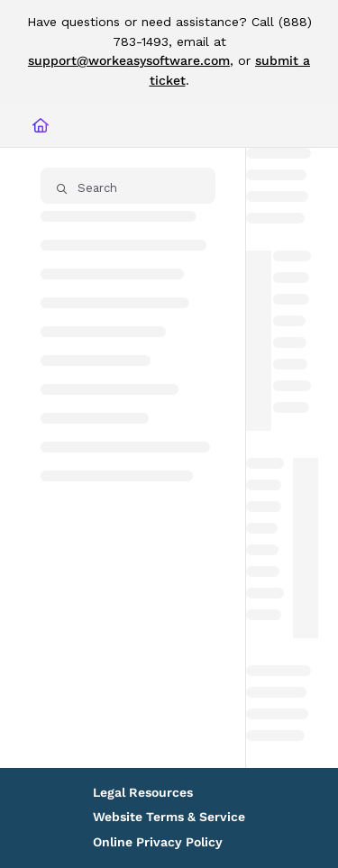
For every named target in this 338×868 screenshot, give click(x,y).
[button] (128, 186)
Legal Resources (143, 792)
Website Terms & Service (169, 817)
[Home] (41, 125)
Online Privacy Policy (158, 842)
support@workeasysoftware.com (129, 60)
